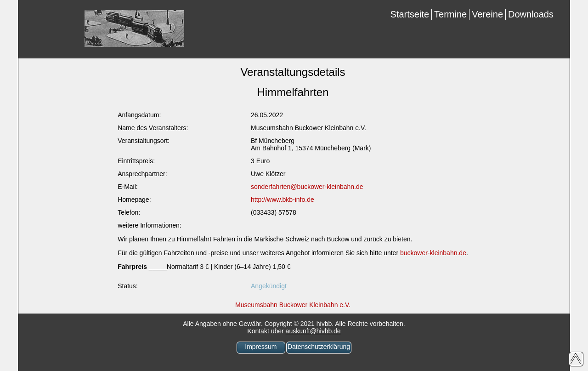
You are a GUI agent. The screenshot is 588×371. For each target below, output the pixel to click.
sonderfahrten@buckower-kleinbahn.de (307, 187)
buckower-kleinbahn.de (433, 253)
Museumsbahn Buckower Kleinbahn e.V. (293, 305)
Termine (450, 14)
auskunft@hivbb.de (313, 331)
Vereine (487, 14)
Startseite (410, 14)
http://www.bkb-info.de (283, 200)
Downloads (531, 14)
